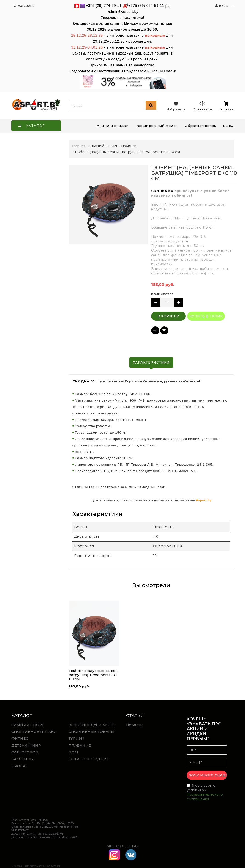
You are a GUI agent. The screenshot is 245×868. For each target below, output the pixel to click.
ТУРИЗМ (77, 738)
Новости (135, 725)
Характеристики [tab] (151, 362)
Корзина (226, 106)
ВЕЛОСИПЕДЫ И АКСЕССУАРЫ (94, 725)
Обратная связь (200, 126)
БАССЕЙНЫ (23, 759)
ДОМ (73, 752)
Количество (163, 294)
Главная (79, 146)
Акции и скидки (113, 126)
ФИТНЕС (20, 738)
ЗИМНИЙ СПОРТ (28, 725)
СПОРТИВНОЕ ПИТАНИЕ (36, 732)
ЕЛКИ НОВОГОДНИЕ (89, 759)
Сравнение (202, 106)
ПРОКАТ (19, 766)
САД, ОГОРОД (25, 752)
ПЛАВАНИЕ (80, 745)
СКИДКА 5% (162, 191)
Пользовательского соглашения (205, 797)
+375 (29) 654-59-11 (146, 6)
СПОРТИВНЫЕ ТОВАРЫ (92, 732)
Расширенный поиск (157, 126)
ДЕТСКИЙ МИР (26, 745)
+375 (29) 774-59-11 (104, 6)
